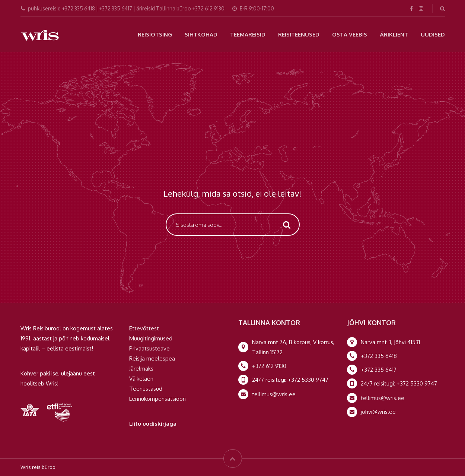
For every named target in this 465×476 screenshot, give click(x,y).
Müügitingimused (151, 338)
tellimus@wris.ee (274, 394)
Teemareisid (248, 34)
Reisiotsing (155, 34)
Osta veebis (350, 34)
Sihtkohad (201, 34)
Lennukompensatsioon (157, 399)
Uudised (433, 34)
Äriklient (394, 34)
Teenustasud (146, 389)
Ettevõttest (144, 328)
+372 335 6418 (379, 356)
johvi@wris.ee (378, 412)
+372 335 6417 (379, 370)
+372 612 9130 (269, 366)
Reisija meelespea (152, 358)
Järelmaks (141, 369)
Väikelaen (141, 379)
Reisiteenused (299, 34)
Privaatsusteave (149, 348)
